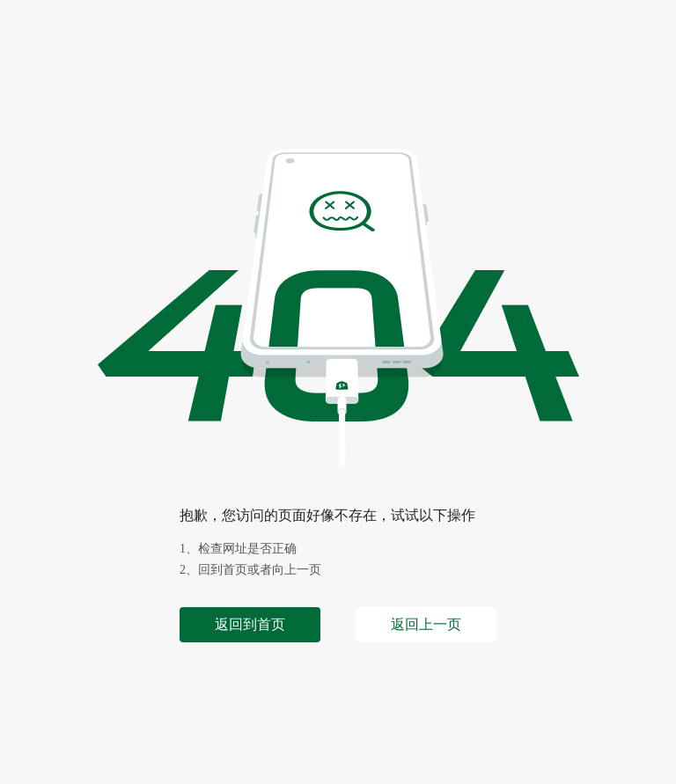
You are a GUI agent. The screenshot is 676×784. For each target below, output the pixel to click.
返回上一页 (426, 624)
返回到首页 (250, 624)
